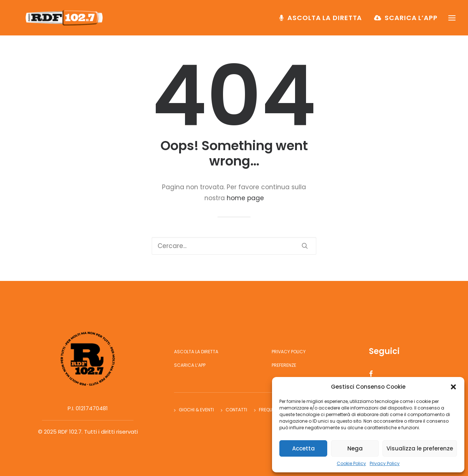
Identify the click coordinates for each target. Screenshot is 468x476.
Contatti (236, 410)
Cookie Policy (351, 463)
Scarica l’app (411, 21)
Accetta (303, 448)
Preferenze (284, 365)
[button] (453, 387)
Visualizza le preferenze (420, 448)
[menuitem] (323, 21)
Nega (355, 448)
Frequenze (271, 410)
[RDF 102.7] (67, 21)
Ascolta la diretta (325, 21)
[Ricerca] (234, 246)
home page (245, 198)
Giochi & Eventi (196, 410)
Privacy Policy (385, 463)
